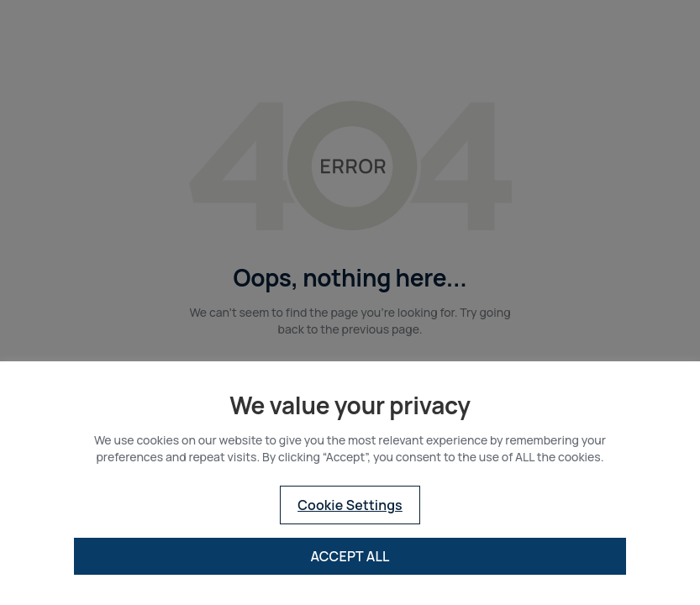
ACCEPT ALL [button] (350, 556)
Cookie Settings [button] (350, 505)
